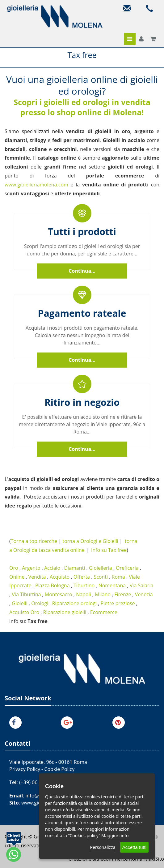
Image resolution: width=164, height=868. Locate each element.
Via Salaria (142, 585)
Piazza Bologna (53, 585)
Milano (103, 594)
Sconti (101, 577)
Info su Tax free (109, 550)
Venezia (144, 594)
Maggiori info (115, 835)
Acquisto (60, 577)
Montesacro (59, 594)
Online (17, 577)
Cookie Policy (59, 769)
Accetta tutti (134, 847)
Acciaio (52, 568)
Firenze (123, 594)
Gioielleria (101, 568)
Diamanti (74, 568)
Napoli (83, 594)
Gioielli (19, 603)
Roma (118, 577)
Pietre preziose (118, 603)
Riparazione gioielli (65, 612)
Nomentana (112, 585)
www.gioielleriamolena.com (36, 185)
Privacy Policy (25, 769)
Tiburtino (84, 585)
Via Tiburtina (26, 594)
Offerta (82, 577)
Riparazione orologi (74, 603)
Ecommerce (104, 612)
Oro (14, 568)
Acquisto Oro (24, 612)
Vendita (37, 577)
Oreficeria (127, 568)
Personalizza (103, 847)
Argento (31, 568)
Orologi (40, 603)
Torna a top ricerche (34, 541)
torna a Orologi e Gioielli (90, 541)
